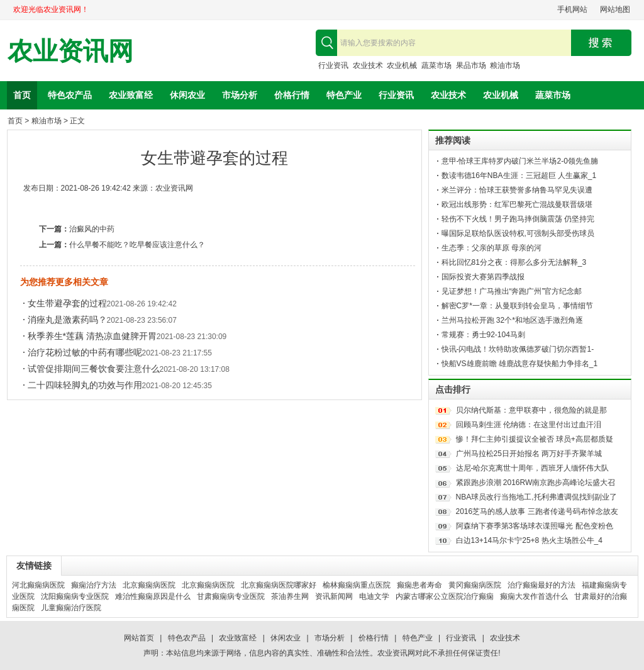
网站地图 (615, 9)
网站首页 (139, 638)
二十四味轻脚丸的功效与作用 (85, 385)
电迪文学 (374, 596)
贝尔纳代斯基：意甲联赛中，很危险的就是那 (531, 410)
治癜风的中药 (92, 229)
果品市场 (471, 65)
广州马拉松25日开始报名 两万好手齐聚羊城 (529, 454)
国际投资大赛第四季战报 (483, 277)
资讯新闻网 (334, 596)
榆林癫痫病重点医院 (357, 585)
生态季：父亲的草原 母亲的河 (491, 248)
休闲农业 (187, 95)
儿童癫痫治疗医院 (71, 608)
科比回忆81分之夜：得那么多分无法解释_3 (514, 262)
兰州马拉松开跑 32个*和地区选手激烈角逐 (512, 320)
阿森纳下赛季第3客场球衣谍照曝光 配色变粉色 (535, 526)
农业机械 (402, 65)
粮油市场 (505, 65)
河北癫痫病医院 (38, 585)
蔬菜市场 (436, 65)
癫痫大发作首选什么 (534, 596)
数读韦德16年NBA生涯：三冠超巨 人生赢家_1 (519, 176)
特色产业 (344, 95)
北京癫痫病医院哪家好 (279, 585)
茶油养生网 (290, 596)
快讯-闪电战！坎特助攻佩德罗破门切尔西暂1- (518, 349)
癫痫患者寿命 (419, 585)
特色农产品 (70, 95)
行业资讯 (333, 65)
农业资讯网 (70, 51)
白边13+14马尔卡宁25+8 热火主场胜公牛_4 (529, 540)
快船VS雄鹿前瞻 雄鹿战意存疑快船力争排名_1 (520, 364)
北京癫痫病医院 (149, 585)
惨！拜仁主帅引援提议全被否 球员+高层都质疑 (535, 439)
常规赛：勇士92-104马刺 (483, 335)
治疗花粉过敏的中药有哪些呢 (85, 352)
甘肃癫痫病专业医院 (231, 596)
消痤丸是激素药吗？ (67, 320)
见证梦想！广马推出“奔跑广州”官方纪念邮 (512, 291)
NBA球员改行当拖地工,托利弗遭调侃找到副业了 (536, 497)
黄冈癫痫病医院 (475, 585)
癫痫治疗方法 (94, 585)
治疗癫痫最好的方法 (541, 585)
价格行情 (292, 95)
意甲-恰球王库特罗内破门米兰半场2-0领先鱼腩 (520, 161)
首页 (22, 95)
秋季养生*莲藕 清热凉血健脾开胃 (92, 336)
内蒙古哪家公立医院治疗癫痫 (445, 596)
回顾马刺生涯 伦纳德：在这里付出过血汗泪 (529, 425)
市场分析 (240, 95)
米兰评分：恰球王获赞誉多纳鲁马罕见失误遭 (517, 190)
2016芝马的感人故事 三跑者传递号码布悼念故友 (537, 511)
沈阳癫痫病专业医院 (75, 596)
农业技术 (368, 65)
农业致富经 (131, 95)
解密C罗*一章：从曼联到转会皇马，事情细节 (517, 306)
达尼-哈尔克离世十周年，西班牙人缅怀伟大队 (533, 468)
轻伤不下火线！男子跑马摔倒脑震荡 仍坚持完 (518, 219)
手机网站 (572, 9)
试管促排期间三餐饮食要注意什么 (94, 369)
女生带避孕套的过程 (67, 303)
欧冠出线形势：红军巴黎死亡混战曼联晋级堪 (517, 204)
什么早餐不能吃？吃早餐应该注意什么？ (137, 245)
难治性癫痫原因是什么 (153, 596)
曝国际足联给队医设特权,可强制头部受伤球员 (518, 233)
